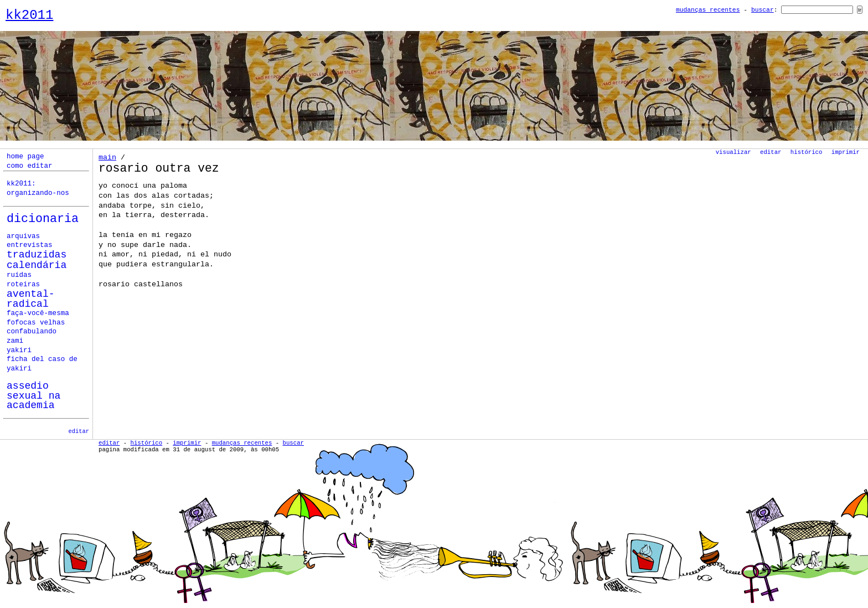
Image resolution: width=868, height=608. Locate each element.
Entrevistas (30, 245)
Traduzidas (37, 255)
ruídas (19, 275)
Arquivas (23, 236)
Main (107, 158)
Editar (771, 152)
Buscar (763, 10)
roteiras (23, 285)
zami (15, 341)
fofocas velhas (36, 323)
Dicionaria (43, 219)
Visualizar (733, 152)
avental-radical (31, 299)
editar (79, 431)
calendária (37, 265)
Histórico (807, 152)
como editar (30, 166)
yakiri (19, 351)
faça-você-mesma (38, 313)
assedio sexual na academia (33, 396)
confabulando (32, 332)
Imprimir (846, 152)
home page (25, 157)
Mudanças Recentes (708, 10)
